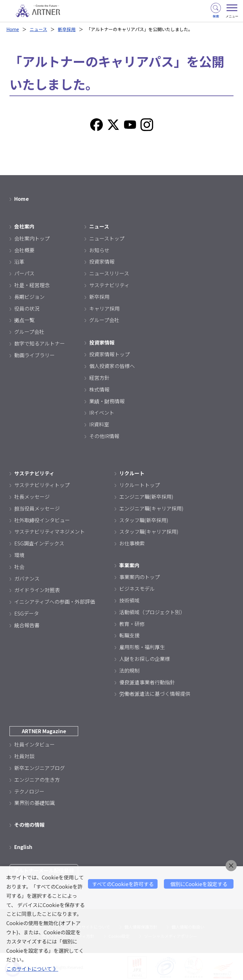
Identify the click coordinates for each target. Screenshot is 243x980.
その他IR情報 (104, 435)
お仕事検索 (132, 543)
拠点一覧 (24, 319)
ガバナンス (27, 577)
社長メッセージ (32, 496)
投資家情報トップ (109, 353)
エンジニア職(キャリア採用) (151, 507)
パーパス (24, 273)
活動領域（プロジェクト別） (152, 611)
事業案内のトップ (140, 576)
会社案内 (24, 226)
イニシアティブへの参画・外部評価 (55, 601)
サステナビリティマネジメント (50, 531)
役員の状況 (27, 308)
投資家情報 (102, 261)
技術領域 (129, 599)
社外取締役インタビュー (42, 519)
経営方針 (99, 377)
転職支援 (129, 634)
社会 (19, 566)
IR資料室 (99, 424)
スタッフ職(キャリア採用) (149, 531)
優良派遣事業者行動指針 (147, 681)
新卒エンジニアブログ (40, 766)
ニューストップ (107, 238)
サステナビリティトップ (42, 484)
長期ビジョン (29, 296)
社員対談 (24, 755)
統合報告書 (27, 624)
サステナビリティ (109, 284)
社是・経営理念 (32, 284)
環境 (19, 554)
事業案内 (129, 564)
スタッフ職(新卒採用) (144, 519)
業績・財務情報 (107, 400)
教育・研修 (132, 622)
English (23, 845)
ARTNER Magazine (44, 730)
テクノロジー (29, 790)
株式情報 (99, 389)
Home (13, 29)
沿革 (19, 261)
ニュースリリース (109, 273)
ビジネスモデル (137, 588)
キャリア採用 (104, 308)
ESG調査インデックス (39, 543)
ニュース (39, 29)
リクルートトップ (140, 484)
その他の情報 (29, 823)
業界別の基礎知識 (34, 802)
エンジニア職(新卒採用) (146, 496)
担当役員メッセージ (37, 507)
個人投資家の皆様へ (112, 365)
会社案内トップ (32, 238)
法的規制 (129, 669)
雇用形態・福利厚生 (142, 646)
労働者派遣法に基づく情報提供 (155, 693)
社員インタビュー (34, 743)
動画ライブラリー (34, 354)
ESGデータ (27, 612)
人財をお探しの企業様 (145, 658)
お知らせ (99, 249)
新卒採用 (67, 29)
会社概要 (24, 249)
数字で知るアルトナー (40, 343)
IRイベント (102, 412)
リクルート (132, 472)
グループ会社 (29, 331)
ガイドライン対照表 (37, 589)
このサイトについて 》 (32, 969)
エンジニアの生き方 (37, 778)
